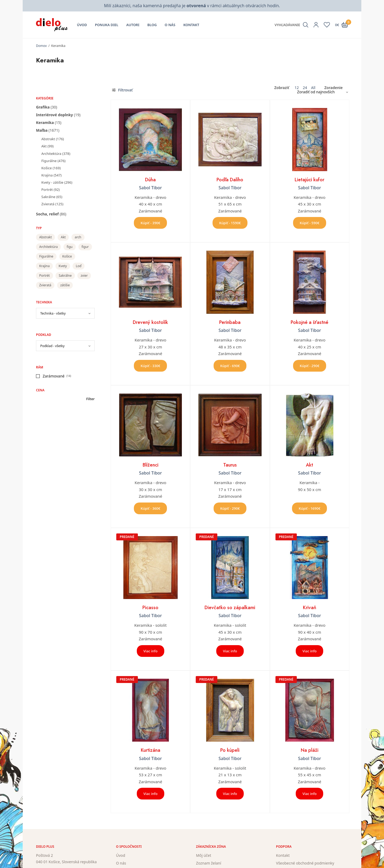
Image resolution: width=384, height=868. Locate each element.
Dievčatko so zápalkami (230, 608)
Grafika (43, 107)
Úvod (82, 25)
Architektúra (51, 154)
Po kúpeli (230, 750)
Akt (44, 146)
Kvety (63, 266)
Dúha (150, 180)
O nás (170, 25)
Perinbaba (230, 322)
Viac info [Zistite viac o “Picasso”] (151, 651)
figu (70, 247)
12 (297, 88)
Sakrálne (48, 197)
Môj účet (204, 855)
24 (305, 88)
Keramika (45, 122)
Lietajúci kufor (309, 180)
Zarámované (54, 376)
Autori (133, 25)
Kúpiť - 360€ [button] (150, 508)
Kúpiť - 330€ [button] (150, 366)
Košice (47, 168)
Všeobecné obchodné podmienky (305, 863)
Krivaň (310, 608)
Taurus (230, 465)
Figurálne (49, 161)
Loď (79, 266)
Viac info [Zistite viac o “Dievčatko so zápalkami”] (230, 651)
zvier (84, 276)
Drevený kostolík (150, 322)
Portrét (47, 190)
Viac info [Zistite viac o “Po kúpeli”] (230, 794)
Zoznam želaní (209, 863)
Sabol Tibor (150, 188)
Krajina (47, 175)
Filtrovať (122, 90)
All (313, 88)
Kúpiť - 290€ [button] (310, 366)
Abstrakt (48, 139)
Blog (152, 25)
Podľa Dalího (230, 180)
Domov (41, 46)
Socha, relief (47, 214)
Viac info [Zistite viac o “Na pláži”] (309, 794)
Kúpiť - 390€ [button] (150, 223)
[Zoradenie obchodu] (321, 92)
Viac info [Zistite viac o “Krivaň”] (309, 651)
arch (78, 237)
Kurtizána (151, 750)
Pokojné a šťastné (309, 322)
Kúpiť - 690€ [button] (230, 366)
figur (85, 247)
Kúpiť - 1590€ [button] (230, 223)
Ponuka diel (107, 25)
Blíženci (151, 465)
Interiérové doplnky (55, 115)
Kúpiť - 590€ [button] (310, 223)
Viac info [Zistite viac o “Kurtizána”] (151, 794)
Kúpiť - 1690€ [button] (309, 508)
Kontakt (191, 25)
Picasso (150, 608)
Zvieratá (48, 204)
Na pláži (310, 750)
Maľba (42, 130)
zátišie (65, 285)
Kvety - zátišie (52, 182)
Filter (90, 399)
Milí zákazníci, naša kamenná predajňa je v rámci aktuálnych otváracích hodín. (192, 6)
